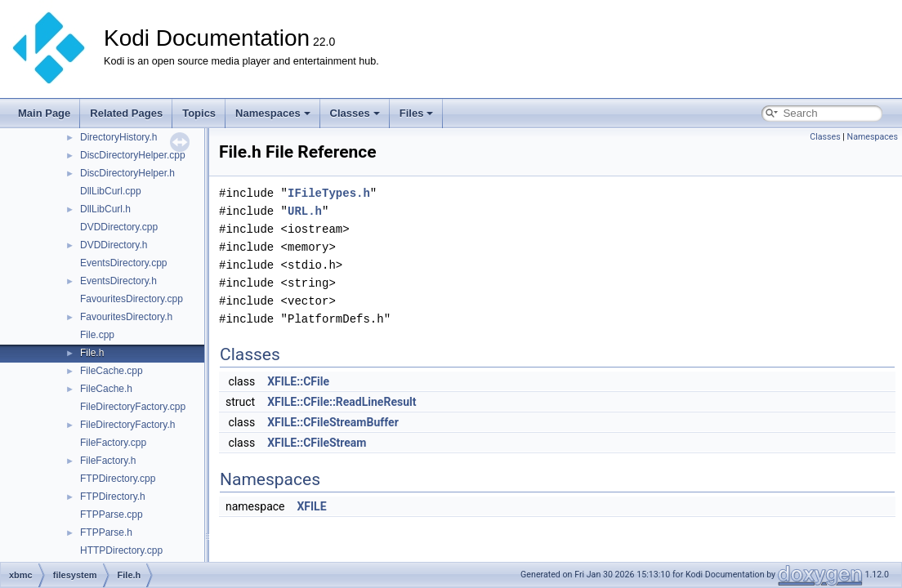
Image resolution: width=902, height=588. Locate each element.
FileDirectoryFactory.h (127, 425)
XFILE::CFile (298, 381)
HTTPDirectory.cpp (121, 550)
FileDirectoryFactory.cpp (133, 407)
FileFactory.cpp (113, 443)
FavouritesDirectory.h (126, 317)
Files (417, 113)
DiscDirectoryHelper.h (127, 173)
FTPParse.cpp (112, 514)
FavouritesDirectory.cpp (132, 299)
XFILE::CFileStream (317, 443)
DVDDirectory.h (114, 245)
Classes (355, 113)
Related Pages (126, 113)
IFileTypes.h (329, 193)
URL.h (305, 211)
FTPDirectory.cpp (118, 479)
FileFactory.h (108, 461)
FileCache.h (106, 389)
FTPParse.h (106, 532)
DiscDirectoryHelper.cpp (133, 155)
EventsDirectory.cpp (123, 263)
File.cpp (97, 335)
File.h (92, 353)
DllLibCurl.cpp (111, 191)
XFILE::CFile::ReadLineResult (342, 402)
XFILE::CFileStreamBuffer (333, 422)
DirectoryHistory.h (118, 137)
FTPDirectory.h (113, 497)
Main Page (44, 113)
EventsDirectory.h (118, 281)
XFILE (311, 506)
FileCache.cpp (112, 371)
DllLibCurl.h (105, 209)
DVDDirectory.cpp (119, 227)
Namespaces (273, 113)
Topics (199, 113)
